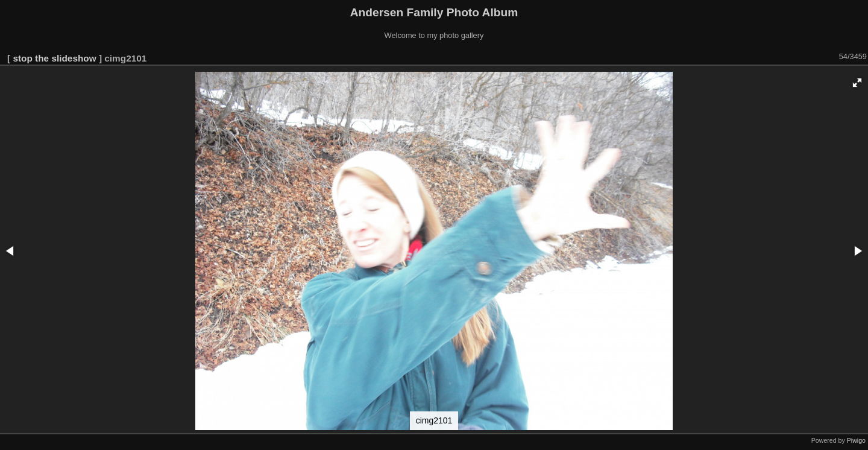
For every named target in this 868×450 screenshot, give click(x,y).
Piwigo (856, 440)
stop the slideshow (54, 58)
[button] (857, 83)
